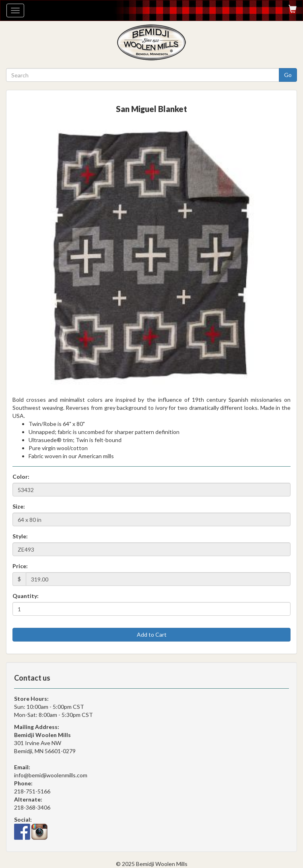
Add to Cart (152, 634)
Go (288, 75)
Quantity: (26, 596)
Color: (21, 477)
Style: (20, 536)
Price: (20, 566)
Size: (19, 506)
